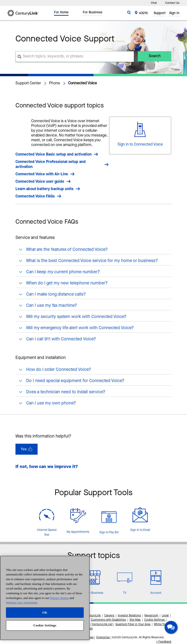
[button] (172, 628)
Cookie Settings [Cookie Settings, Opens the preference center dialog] (45, 625)
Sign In (174, 14)
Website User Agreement (22, 602)
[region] (45, 598)
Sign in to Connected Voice (140, 145)
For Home (61, 13)
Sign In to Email (140, 530)
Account (156, 593)
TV (125, 593)
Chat (154, 3)
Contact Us (172, 3)
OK (45, 612)
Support (160, 14)
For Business (93, 13)
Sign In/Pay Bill (109, 533)
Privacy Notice (59, 598)
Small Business (93, 593)
